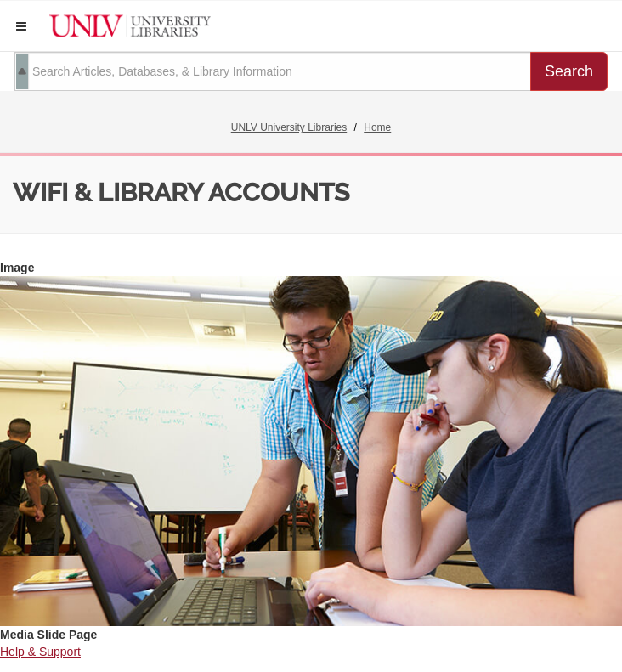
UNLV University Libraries (289, 127)
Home (377, 127)
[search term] (273, 71)
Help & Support (40, 652)
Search (569, 71)
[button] (21, 26)
